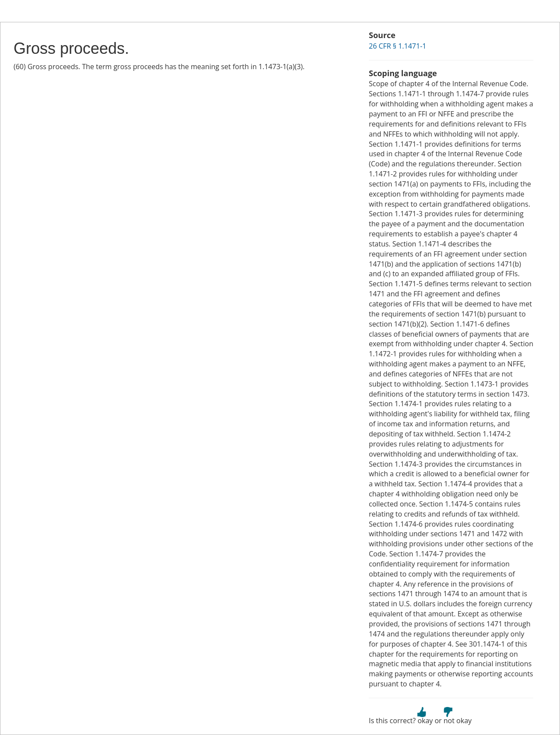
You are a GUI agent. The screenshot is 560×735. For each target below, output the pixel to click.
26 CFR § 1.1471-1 (397, 46)
